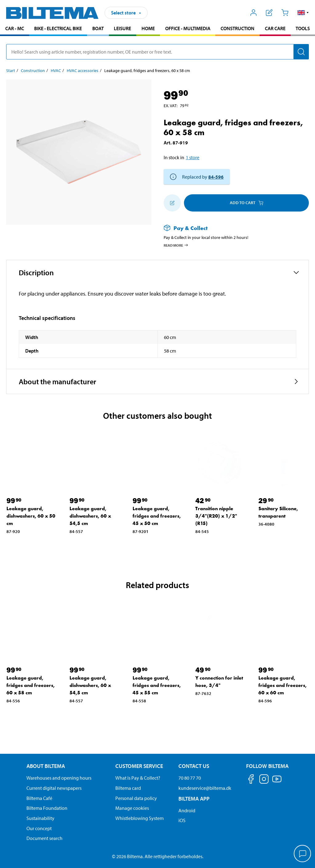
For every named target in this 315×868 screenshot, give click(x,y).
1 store (193, 157)
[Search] (301, 52)
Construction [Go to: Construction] (33, 71)
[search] (157, 52)
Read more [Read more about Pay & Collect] (176, 245)
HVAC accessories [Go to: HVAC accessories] (83, 71)
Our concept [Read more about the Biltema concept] (39, 828)
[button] (303, 13)
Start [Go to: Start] (11, 71)
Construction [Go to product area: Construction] (237, 28)
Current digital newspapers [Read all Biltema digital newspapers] (54, 788)
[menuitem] (15, 29)
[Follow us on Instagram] (264, 780)
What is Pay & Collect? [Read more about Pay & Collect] (138, 778)
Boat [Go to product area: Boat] (98, 28)
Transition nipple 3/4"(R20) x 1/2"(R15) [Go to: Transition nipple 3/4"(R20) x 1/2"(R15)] (216, 516)
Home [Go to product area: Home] (148, 28)
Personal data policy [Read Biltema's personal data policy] (136, 798)
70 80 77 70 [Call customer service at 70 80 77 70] (190, 778)
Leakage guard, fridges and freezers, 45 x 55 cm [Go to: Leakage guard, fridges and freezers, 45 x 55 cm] (157, 685)
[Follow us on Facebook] (251, 780)
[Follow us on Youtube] (277, 782)
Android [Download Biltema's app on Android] (187, 810)
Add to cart (247, 203)
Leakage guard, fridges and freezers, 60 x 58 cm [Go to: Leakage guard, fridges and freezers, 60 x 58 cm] (31, 685)
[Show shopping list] (269, 13)
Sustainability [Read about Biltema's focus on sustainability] (40, 818)
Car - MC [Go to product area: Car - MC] (15, 28)
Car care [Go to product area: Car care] (275, 28)
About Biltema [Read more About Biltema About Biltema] (46, 766)
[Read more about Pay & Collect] (230, 228)
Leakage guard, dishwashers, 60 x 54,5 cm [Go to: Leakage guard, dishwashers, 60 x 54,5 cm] (90, 516)
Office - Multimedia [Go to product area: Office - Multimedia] (188, 28)
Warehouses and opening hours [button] (59, 778)
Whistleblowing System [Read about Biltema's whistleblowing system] (140, 818)
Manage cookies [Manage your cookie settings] (132, 808)
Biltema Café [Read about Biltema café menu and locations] (39, 798)
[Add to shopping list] (172, 203)
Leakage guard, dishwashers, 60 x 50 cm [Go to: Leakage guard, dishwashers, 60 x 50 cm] (31, 516)
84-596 (216, 177)
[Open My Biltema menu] (254, 13)
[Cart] (285, 13)
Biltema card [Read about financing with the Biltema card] (128, 788)
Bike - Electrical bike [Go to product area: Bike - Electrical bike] (58, 28)
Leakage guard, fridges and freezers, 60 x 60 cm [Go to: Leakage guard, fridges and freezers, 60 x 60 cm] (283, 685)
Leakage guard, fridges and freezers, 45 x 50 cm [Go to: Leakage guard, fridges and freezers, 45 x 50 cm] (157, 516)
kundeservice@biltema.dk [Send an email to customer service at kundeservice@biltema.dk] (205, 788)
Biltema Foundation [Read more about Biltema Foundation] (47, 808)
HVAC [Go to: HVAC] (56, 71)
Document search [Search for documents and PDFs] (44, 838)
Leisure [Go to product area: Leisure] (122, 28)
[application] (303, 854)
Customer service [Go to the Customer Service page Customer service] (139, 766)
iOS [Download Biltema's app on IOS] (182, 820)
